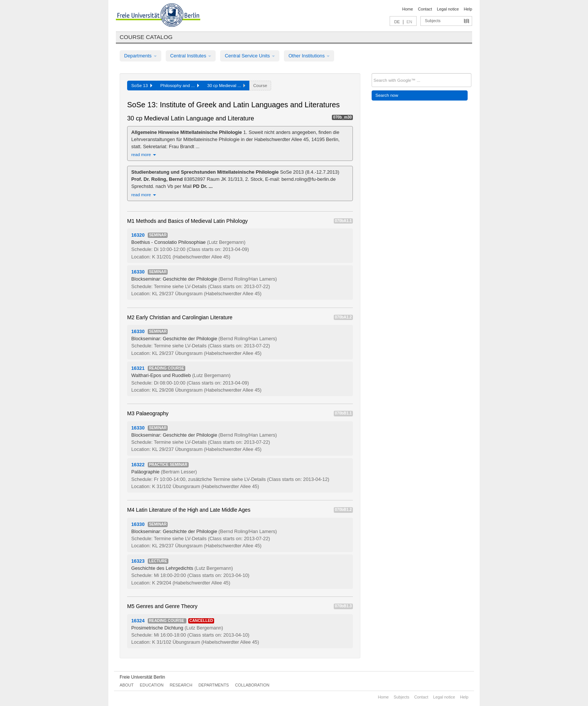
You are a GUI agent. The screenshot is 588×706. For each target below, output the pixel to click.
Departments (140, 56)
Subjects (433, 21)
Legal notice (448, 9)
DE (397, 22)
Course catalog (146, 37)
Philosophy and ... (180, 86)
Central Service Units (250, 56)
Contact (425, 9)
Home (407, 9)
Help (468, 9)
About (127, 685)
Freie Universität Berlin (142, 677)
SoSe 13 (142, 86)
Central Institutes (191, 56)
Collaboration (252, 685)
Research (181, 685)
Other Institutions (309, 56)
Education (152, 685)
